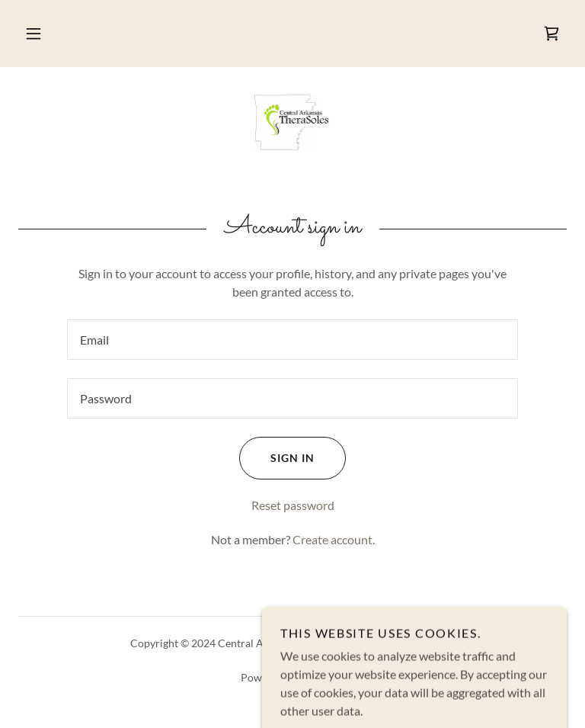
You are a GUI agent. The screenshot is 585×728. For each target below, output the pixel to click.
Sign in (277, 458)
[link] (551, 34)
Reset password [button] (293, 505)
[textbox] (292, 340)
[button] (34, 34)
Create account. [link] (334, 539)
